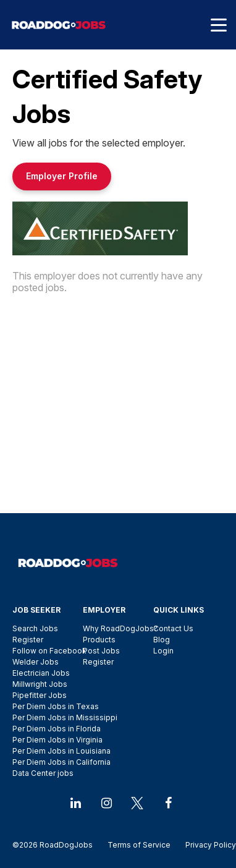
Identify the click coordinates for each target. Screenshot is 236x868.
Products (99, 640)
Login (163, 651)
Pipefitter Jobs (40, 695)
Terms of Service (139, 845)
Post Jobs (101, 651)
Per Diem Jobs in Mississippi (65, 717)
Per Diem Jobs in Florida (57, 729)
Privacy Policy (207, 845)
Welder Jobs (36, 662)
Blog (162, 640)
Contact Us (173, 628)
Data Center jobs (43, 773)
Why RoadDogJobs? (120, 628)
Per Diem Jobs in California (61, 762)
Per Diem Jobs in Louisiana (61, 751)
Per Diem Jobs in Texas (56, 706)
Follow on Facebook (49, 651)
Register (28, 640)
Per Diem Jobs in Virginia (57, 740)
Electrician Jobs (41, 673)
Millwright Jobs (40, 684)
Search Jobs (35, 628)
